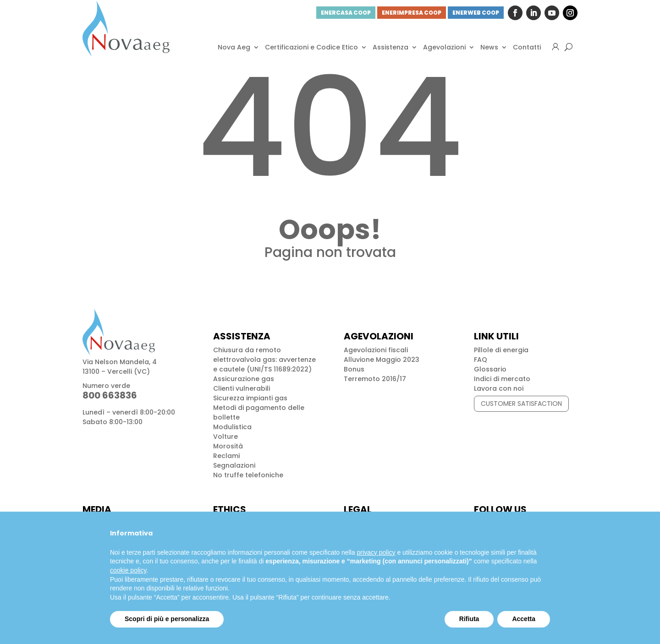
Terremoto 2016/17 (375, 379)
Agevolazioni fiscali (376, 350)
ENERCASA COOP (346, 13)
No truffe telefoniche (248, 475)
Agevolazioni (444, 47)
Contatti (527, 47)
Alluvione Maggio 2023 (382, 360)
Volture (225, 437)
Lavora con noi (499, 388)
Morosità (228, 446)
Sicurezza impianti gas (250, 398)
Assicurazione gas (244, 379)
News (489, 47)
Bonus (354, 369)
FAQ (481, 360)
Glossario (490, 369)
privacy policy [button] (376, 552)
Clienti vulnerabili (242, 388)
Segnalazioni (234, 465)
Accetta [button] (524, 619)
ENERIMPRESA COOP (412, 13)
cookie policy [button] (128, 570)
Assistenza (390, 47)
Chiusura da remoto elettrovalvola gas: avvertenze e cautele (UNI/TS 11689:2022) (264, 360)
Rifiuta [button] (469, 619)
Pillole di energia (501, 350)
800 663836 (110, 395)
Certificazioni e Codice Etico (311, 47)
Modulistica (232, 427)
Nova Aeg (234, 47)
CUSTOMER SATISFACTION (521, 404)
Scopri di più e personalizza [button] (167, 619)
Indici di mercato (502, 379)
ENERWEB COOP (476, 13)
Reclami (226, 456)
